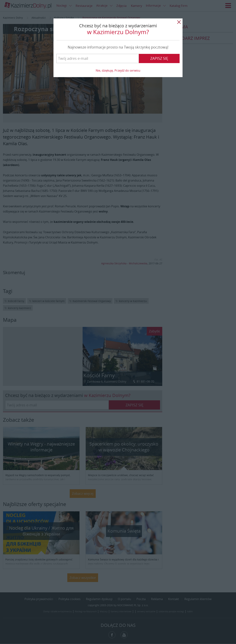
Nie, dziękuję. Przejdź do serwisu (118, 70)
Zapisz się (159, 58)
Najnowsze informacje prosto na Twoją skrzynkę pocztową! (118, 47)
